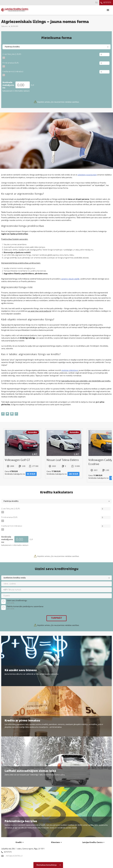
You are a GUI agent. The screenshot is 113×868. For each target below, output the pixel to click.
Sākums (4, 26)
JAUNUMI (14, 26)
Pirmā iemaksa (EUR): (11, 63)
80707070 (106, 3)
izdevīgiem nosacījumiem (87, 175)
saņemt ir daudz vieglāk (70, 279)
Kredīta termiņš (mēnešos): (13, 71)
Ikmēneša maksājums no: (8, 85)
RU (96, 2)
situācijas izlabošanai (70, 370)
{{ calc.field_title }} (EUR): (12, 54)
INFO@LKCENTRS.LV (12, 856)
